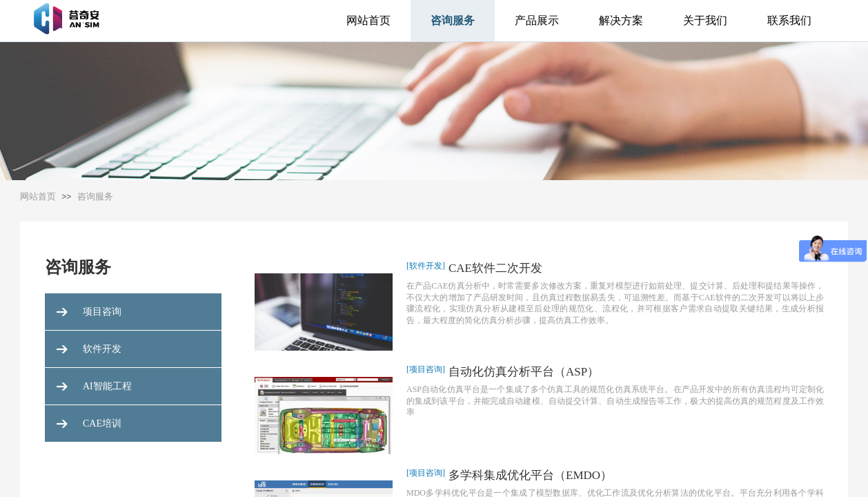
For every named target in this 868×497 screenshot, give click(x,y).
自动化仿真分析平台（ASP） (524, 372)
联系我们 (789, 20)
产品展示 (537, 20)
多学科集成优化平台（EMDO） (530, 475)
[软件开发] (426, 266)
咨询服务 (453, 20)
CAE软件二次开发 (495, 268)
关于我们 (705, 20)
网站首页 (368, 20)
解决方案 (621, 20)
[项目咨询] (426, 369)
